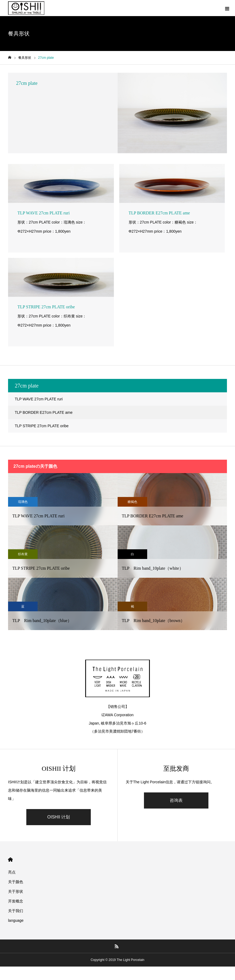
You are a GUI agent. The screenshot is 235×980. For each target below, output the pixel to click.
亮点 (12, 872)
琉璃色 (23, 502)
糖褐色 (132, 502)
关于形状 (16, 891)
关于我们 (16, 911)
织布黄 (23, 554)
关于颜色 (16, 882)
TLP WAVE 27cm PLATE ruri (39, 399)
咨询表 (176, 800)
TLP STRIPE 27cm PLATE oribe (42, 426)
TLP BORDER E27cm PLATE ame (44, 412)
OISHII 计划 (59, 817)
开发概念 (16, 901)
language (16, 920)
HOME (10, 860)
